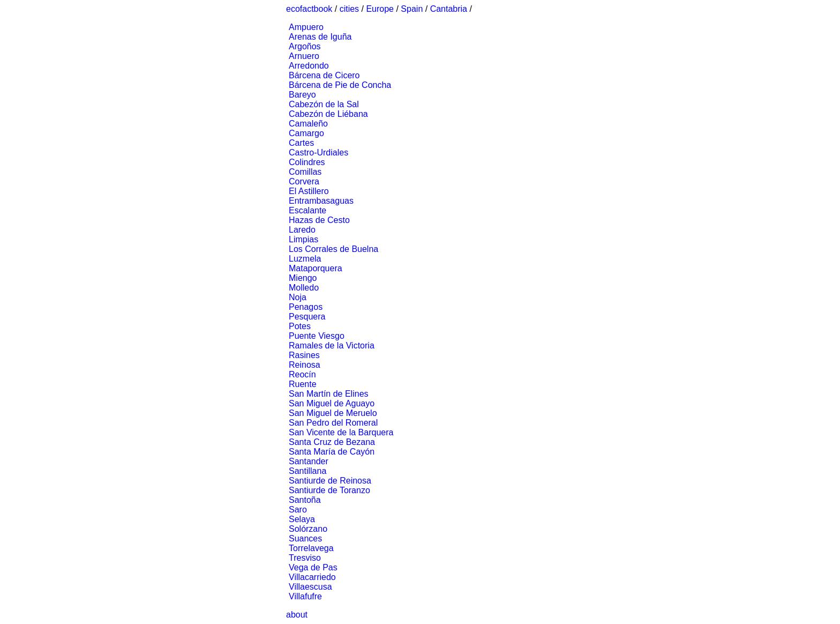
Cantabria (449, 9)
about (297, 615)
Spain (412, 9)
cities (349, 9)
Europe (380, 9)
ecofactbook (309, 9)
